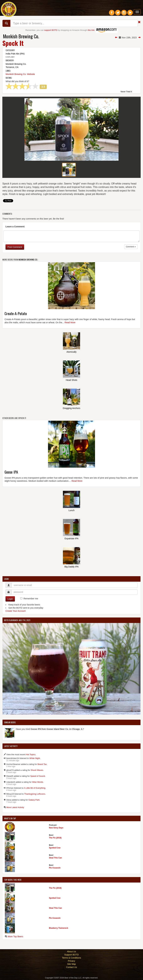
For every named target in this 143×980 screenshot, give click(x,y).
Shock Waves (37, 770)
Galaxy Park (34, 800)
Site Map (71, 964)
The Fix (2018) (55, 838)
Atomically (71, 352)
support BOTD (51, 30)
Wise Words (38, 782)
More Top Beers (15, 937)
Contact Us (71, 967)
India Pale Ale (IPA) (15, 54)
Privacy (71, 961)
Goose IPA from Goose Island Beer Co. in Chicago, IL (57, 729)
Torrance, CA (12, 67)
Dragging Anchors (71, 408)
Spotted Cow (55, 848)
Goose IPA (11, 472)
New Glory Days (56, 828)
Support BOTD (71, 955)
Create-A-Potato (16, 313)
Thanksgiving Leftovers (35, 794)
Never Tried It (126, 92)
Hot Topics (31, 754)
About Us (71, 952)
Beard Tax (42, 764)
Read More (70, 322)
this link (91, 30)
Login (10, 599)
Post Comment (15, 247)
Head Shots (71, 380)
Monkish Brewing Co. (21, 36)
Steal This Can (55, 858)
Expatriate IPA (71, 538)
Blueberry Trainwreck (58, 928)
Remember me (31, 599)
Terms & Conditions (71, 958)
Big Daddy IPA (71, 567)
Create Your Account (16, 611)
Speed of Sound (38, 776)
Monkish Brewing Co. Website (20, 74)
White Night (35, 758)
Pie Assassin (55, 868)
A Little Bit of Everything (35, 788)
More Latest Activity (15, 807)
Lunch (71, 510)
